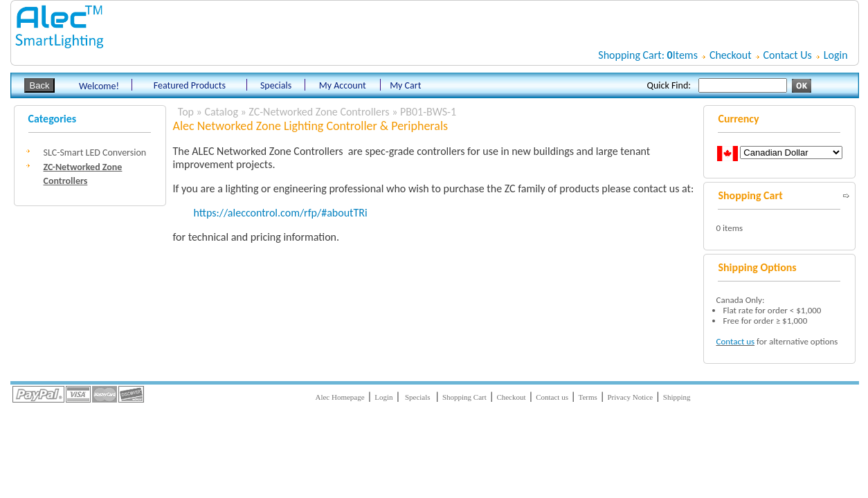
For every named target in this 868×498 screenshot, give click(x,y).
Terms (588, 397)
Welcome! (99, 86)
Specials (276, 85)
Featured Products (190, 85)
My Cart (405, 85)
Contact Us (788, 55)
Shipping (677, 397)
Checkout (731, 55)
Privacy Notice (630, 397)
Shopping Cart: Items (648, 55)
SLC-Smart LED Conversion (95, 153)
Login (836, 55)
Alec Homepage (340, 397)
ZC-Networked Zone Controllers (319, 112)
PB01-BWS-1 (428, 112)
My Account (343, 85)
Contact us (735, 341)
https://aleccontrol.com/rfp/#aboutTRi (281, 213)
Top (186, 112)
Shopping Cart (464, 397)
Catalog (221, 112)
